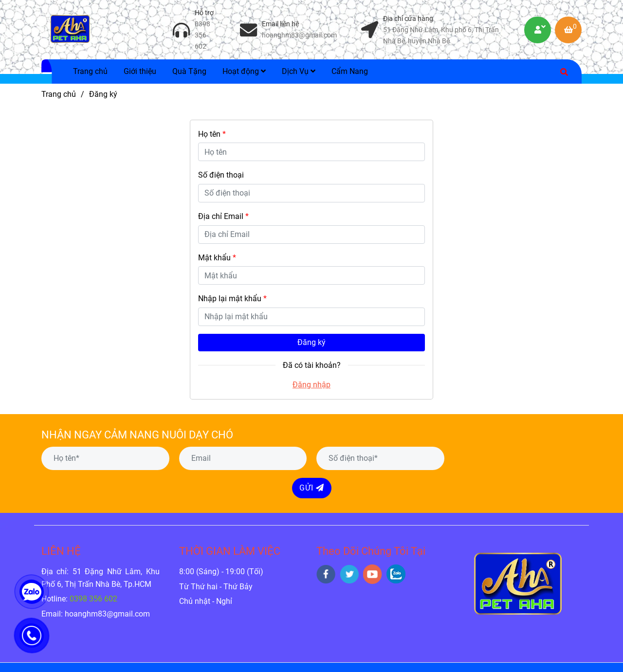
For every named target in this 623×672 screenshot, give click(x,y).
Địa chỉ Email (223, 216)
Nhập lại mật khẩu (232, 299)
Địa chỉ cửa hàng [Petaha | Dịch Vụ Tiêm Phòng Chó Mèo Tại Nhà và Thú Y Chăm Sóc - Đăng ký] (408, 19)
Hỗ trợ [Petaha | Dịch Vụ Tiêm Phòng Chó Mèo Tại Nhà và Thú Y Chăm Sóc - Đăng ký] (204, 13)
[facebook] (326, 574)
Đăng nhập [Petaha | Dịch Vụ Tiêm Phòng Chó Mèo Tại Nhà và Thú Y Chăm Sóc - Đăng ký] (311, 385)
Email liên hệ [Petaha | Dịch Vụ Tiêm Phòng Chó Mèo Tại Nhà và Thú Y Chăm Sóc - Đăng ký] (280, 24)
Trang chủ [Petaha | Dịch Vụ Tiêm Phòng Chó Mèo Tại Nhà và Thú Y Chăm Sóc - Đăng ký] (59, 94)
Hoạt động (244, 71)
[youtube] (373, 574)
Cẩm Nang (350, 71)
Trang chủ (90, 71)
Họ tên (212, 134)
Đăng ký (311, 342)
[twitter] (349, 574)
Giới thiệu (140, 71)
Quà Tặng (189, 71)
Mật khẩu (217, 258)
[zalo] (396, 574)
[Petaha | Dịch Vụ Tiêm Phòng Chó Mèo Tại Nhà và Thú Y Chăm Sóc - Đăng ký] (70, 30)
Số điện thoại (221, 175)
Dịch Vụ (299, 71)
